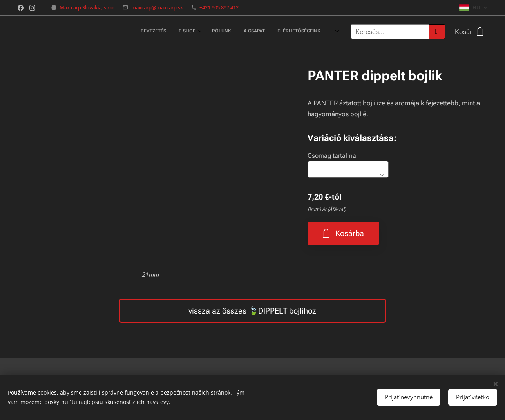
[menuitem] (210, 32)
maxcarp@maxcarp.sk (157, 7)
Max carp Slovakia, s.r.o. (87, 7)
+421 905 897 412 (219, 7)
